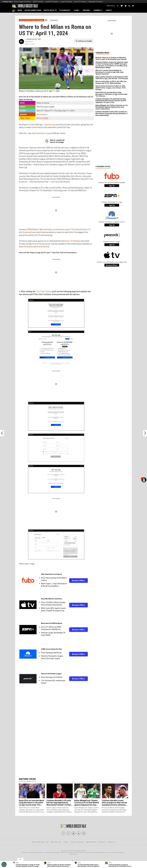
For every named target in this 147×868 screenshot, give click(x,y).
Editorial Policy (91, 850)
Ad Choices (102, 850)
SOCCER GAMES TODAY (33, 10)
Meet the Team (56, 850)
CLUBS (77, 10)
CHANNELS (98, 10)
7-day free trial (49, 125)
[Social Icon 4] (84, 842)
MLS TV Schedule (38, 2)
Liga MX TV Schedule (52, 2)
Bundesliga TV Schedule (96, 2)
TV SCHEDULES (65, 10)
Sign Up (112, 186)
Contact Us (111, 850)
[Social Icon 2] (73, 842)
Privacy (66, 850)
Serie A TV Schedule (80, 2)
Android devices (43, 247)
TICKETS (109, 10)
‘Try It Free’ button (43, 291)
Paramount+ (42, 114)
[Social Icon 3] (79, 842)
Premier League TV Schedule (22, 2)
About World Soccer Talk (40, 850)
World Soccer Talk (34, 39)
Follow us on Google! (85, 41)
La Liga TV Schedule (66, 2)
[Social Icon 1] (68, 842)
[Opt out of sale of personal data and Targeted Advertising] (4, 864)
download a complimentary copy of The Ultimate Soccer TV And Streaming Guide (55, 231)
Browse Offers (79, 580)
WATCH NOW (42, 118)
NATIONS (87, 10)
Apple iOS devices (26, 247)
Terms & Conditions (77, 850)
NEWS (20, 10)
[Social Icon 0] (63, 842)
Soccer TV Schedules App (74, 241)
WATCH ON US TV (50, 10)
